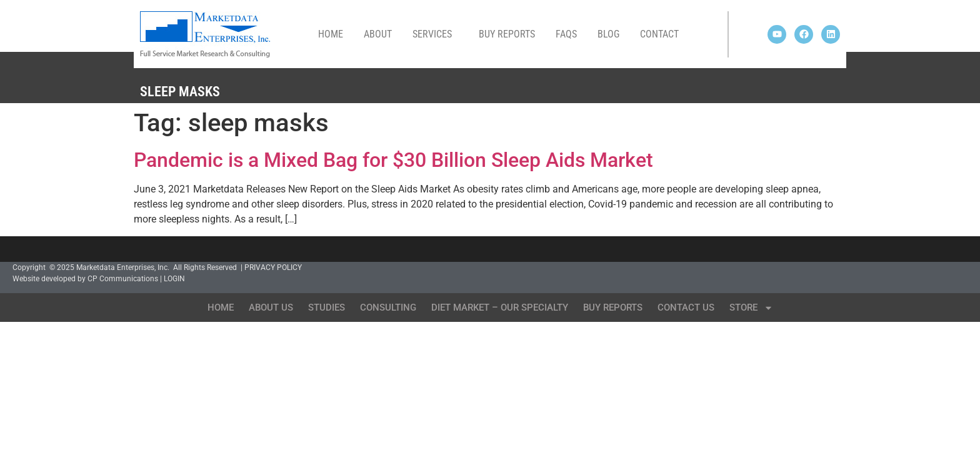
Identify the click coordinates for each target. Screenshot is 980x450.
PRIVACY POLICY (273, 267)
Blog (608, 34)
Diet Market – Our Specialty (500, 307)
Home (331, 34)
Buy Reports (507, 34)
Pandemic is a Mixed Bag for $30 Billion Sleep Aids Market (393, 160)
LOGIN (174, 279)
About (378, 34)
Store (751, 308)
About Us (271, 307)
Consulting (388, 307)
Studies (327, 307)
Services (435, 34)
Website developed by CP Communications (85, 279)
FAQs (566, 34)
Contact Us (686, 307)
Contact (659, 34)
